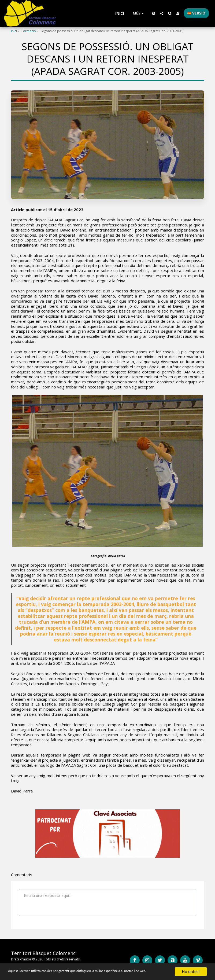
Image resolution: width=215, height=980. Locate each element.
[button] (162, 13)
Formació (29, 31)
